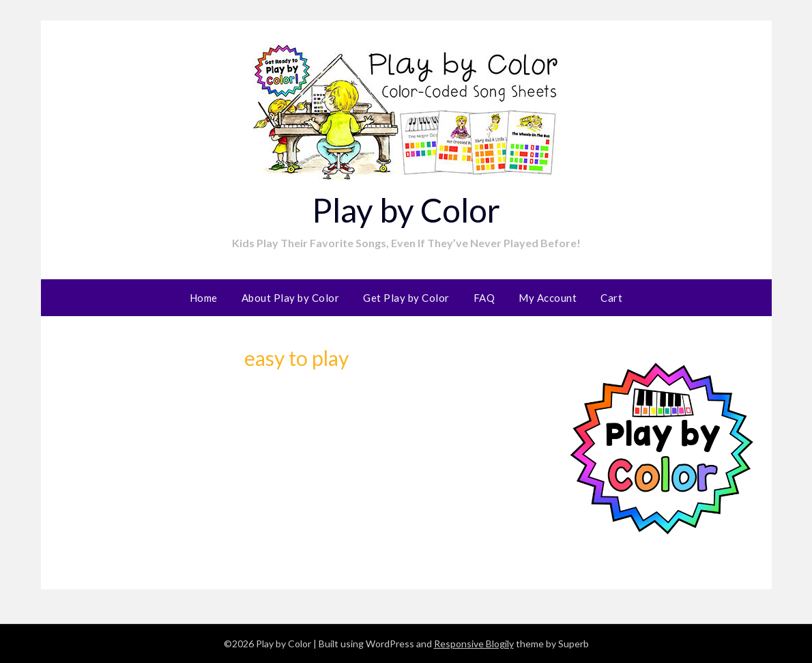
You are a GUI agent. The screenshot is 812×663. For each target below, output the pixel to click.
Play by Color (406, 210)
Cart (611, 298)
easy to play (296, 358)
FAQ (484, 298)
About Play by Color (291, 298)
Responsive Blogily (474, 644)
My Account (548, 298)
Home (204, 298)
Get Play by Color (406, 298)
